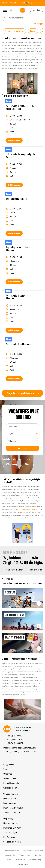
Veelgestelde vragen (12, 842)
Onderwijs (8, 774)
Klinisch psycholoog (33, 464)
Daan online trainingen (13, 808)
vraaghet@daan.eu (15, 739)
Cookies (8, 860)
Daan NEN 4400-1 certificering (33, 851)
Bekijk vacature (14, 140)
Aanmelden (22, 448)
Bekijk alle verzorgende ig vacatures (23, 393)
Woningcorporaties (11, 788)
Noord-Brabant (25, 509)
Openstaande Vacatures (14, 31)
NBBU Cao (38, 855)
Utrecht (35, 509)
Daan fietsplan (10, 799)
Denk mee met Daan (12, 828)
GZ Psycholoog (11, 464)
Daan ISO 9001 (10, 855)
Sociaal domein (10, 779)
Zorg (5, 769)
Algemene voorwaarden (11, 851)
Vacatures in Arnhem (14, 570)
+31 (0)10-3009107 (15, 736)
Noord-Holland (15, 509)
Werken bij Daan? (25, 855)
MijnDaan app (9, 837)
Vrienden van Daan (12, 813)
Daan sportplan (10, 803)
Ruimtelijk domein (11, 783)
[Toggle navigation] (6, 10)
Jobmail (33, 31)
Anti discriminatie (23, 864)
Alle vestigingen (10, 833)
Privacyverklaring (35, 860)
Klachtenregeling (20, 860)
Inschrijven (37, 10)
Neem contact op (11, 823)
